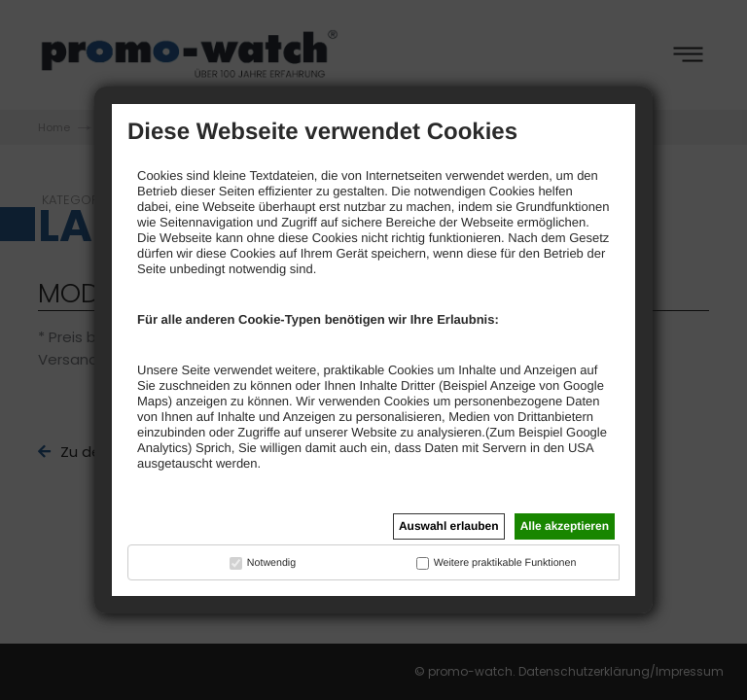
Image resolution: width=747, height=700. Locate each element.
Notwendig (271, 563)
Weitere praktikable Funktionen (505, 563)
